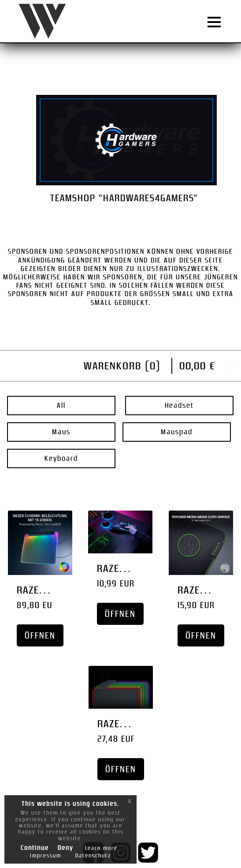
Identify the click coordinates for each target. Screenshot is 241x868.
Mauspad (177, 432)
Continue (35, 848)
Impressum (46, 856)
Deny (66, 848)
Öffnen (40, 635)
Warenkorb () (122, 366)
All (61, 405)
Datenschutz (93, 856)
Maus (61, 432)
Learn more (101, 848)
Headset (179, 405)
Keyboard (61, 458)
